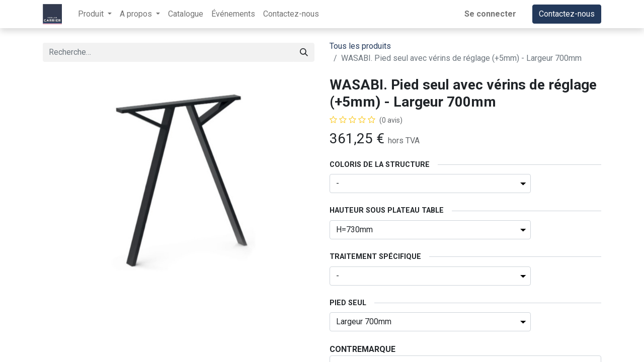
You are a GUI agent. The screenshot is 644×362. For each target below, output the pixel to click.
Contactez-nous (567, 14)
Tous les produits (360, 46)
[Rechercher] (304, 52)
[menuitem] (186, 14)
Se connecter (490, 14)
